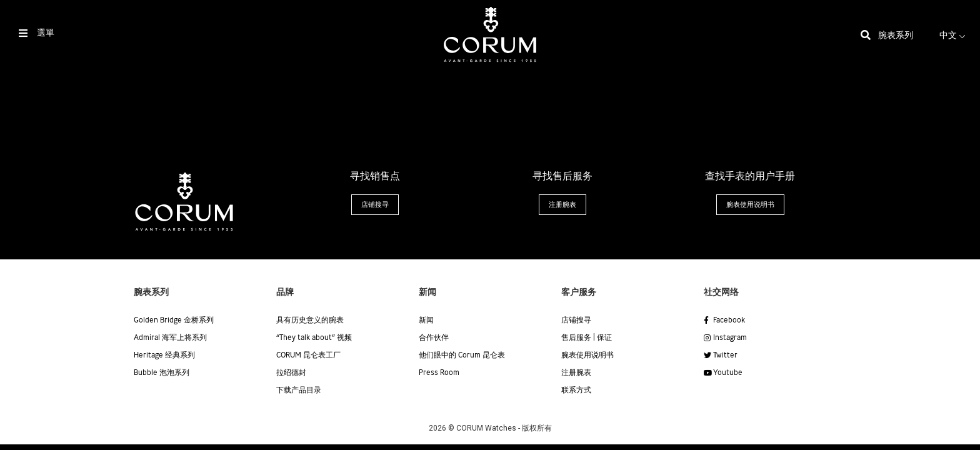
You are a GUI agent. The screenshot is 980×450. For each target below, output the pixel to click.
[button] (375, 205)
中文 (954, 36)
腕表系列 (896, 36)
